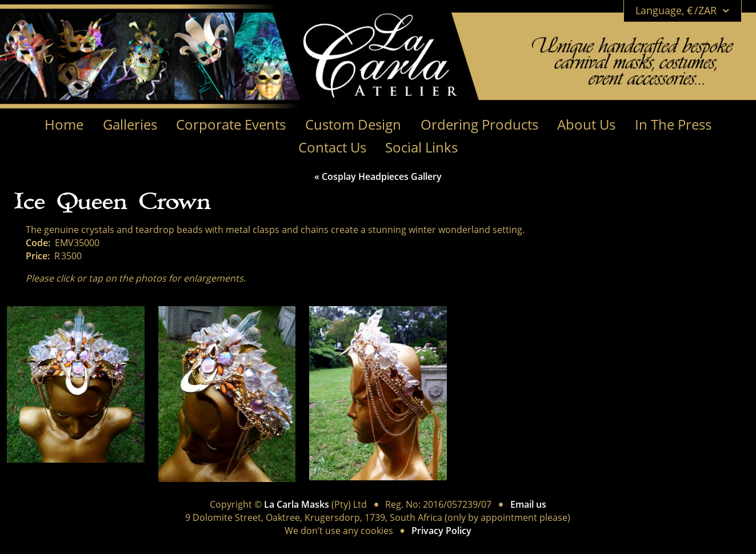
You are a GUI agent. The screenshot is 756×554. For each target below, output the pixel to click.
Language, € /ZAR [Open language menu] (683, 11)
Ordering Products (479, 125)
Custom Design (353, 125)
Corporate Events (231, 125)
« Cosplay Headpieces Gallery (378, 177)
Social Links (421, 148)
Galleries (130, 125)
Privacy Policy (441, 531)
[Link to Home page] (460, 43)
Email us (528, 505)
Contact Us (332, 148)
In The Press (673, 125)
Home (64, 125)
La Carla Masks (297, 505)
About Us (586, 125)
